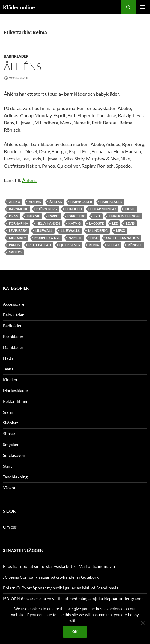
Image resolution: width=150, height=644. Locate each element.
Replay (113, 245)
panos (15, 245)
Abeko (15, 202)
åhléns (56, 202)
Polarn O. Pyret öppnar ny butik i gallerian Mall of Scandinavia (61, 588)
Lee (115, 223)
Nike (94, 238)
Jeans (8, 369)
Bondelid (74, 209)
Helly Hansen (48, 223)
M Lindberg (98, 231)
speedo (15, 252)
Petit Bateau (40, 245)
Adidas (35, 202)
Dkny (14, 216)
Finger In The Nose (125, 216)
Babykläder (13, 315)
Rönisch (135, 245)
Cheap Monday (103, 209)
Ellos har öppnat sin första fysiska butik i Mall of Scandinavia (59, 566)
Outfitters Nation (123, 238)
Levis (130, 223)
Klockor (10, 380)
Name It (75, 238)
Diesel (130, 209)
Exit (97, 216)
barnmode (18, 209)
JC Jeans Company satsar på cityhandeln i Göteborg (51, 577)
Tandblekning (15, 477)
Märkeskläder (16, 390)
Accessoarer (15, 304)
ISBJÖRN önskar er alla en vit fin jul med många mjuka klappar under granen (73, 599)
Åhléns (23, 66)
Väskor (9, 488)
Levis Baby (18, 231)
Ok (75, 632)
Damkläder (13, 347)
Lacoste (96, 223)
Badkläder (12, 326)
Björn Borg (47, 209)
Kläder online (19, 7)
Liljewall (44, 231)
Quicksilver (70, 245)
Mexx (121, 231)
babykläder (81, 202)
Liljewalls (70, 231)
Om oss (10, 527)
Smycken (11, 444)
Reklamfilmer (15, 401)
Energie (33, 216)
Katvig (75, 223)
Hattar (9, 358)
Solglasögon (14, 455)
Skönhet (10, 423)
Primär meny (143, 7)
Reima (94, 245)
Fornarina (19, 223)
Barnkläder (16, 56)
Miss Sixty (18, 238)
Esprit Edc (76, 216)
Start (7, 466)
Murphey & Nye (47, 238)
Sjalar (8, 412)
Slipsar (9, 434)
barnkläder (111, 202)
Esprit (54, 216)
